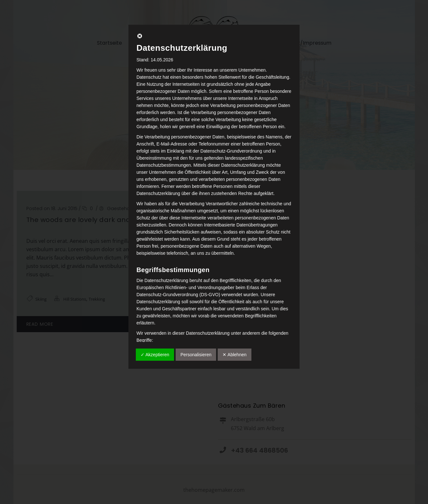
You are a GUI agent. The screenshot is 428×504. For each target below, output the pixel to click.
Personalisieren (196, 355)
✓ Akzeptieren (155, 355)
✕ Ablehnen (234, 355)
